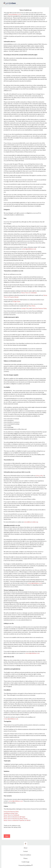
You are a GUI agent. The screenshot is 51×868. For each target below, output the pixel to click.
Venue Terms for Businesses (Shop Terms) (15, 819)
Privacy (25, 858)
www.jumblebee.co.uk (15, 14)
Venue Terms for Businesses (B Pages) (14, 817)
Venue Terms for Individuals (29, 293)
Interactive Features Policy (39, 308)
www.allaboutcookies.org (31, 522)
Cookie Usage (25, 862)
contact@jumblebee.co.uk (29, 249)
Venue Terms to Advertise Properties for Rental (17, 820)
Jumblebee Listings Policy (11, 813)
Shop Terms (32, 306)
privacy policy (39, 476)
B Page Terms (17, 301)
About (26, 848)
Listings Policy (25, 308)
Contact (26, 851)
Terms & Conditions (25, 855)
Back (7, 836)
